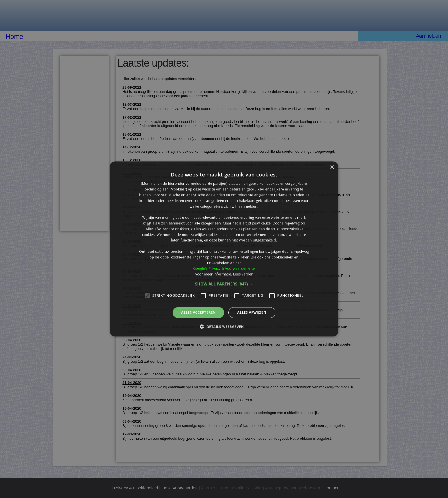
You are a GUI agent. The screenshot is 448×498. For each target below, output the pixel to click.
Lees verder (243, 274)
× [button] (332, 167)
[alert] (224, 249)
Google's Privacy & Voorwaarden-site (224, 269)
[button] (224, 284)
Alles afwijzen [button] (252, 312)
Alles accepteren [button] (198, 312)
